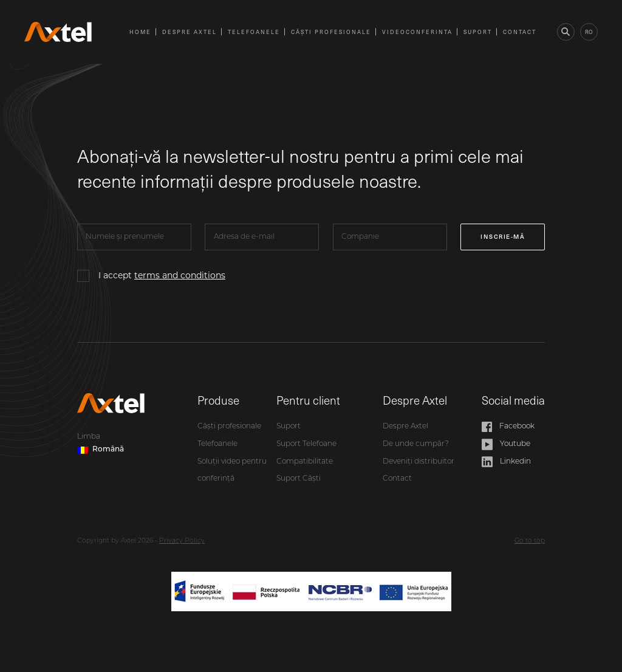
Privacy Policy (182, 541)
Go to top (530, 541)
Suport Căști (299, 479)
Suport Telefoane (306, 444)
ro (589, 32)
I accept (162, 275)
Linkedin (506, 462)
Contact (520, 32)
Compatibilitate (305, 462)
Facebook (508, 427)
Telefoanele (254, 32)
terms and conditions (180, 275)
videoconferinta (417, 32)
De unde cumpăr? (416, 444)
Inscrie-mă (503, 236)
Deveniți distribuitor (419, 462)
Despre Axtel (190, 32)
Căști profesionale (331, 32)
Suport (478, 32)
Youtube (506, 444)
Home (140, 32)
